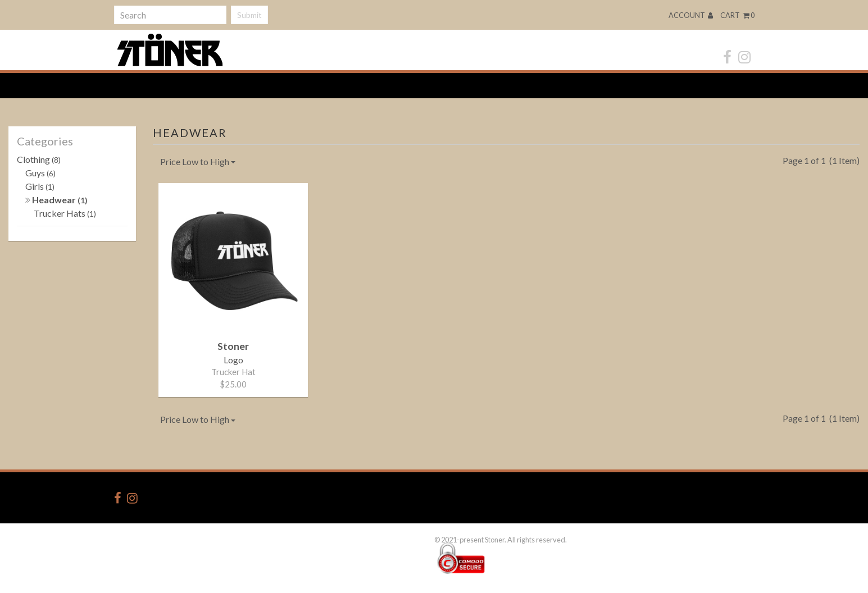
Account (691, 15)
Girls (40, 186)
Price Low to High (198, 161)
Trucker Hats (65, 213)
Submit (249, 15)
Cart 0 (737, 15)
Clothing (39, 159)
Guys (40, 173)
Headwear (56, 200)
